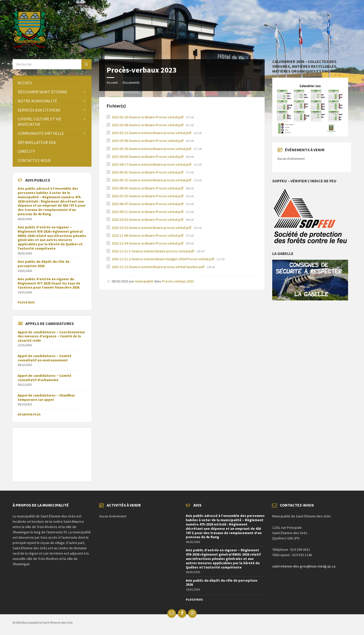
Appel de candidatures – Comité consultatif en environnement (44, 358)
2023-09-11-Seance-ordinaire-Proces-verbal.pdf (148, 212)
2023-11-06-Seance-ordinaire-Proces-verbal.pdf (148, 235)
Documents (131, 82)
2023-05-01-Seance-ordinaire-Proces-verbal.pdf (148, 172)
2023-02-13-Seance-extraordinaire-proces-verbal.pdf (152, 133)
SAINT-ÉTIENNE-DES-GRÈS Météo (52, 452)
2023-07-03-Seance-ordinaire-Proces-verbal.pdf (148, 196)
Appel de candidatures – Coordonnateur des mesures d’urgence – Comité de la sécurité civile (51, 336)
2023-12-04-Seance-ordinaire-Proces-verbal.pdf (148, 243)
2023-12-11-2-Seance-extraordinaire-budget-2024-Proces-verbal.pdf (163, 259)
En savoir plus (29, 414)
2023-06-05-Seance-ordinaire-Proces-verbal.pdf (148, 188)
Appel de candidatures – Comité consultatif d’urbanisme (44, 378)
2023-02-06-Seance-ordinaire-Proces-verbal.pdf (148, 125)
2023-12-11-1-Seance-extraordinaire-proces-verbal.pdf (153, 251)
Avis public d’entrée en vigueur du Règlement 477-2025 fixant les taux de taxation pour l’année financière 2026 (49, 283)
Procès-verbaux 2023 (178, 281)
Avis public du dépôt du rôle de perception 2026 (44, 264)
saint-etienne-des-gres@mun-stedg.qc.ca (304, 566)
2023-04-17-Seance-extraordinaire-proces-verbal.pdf (152, 164)
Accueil (112, 82)
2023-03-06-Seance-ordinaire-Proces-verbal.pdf (148, 141)
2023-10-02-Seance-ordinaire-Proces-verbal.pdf (148, 220)
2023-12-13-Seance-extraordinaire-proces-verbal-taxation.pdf (158, 267)
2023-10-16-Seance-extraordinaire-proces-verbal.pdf (152, 228)
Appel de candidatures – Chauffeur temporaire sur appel (46, 397)
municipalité (144, 281)
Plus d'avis (26, 302)
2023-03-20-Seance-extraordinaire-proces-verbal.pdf (152, 149)
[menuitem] (52, 83)
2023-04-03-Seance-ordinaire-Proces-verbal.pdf (148, 157)
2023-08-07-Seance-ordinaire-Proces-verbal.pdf (148, 204)
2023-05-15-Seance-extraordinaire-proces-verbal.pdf (152, 180)
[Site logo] (29, 47)
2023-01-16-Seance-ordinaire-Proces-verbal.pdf (148, 117)
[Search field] (52, 64)
